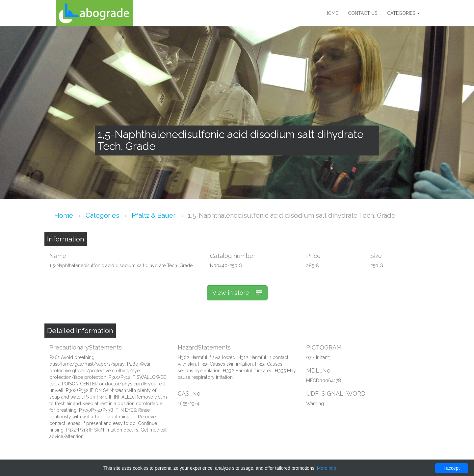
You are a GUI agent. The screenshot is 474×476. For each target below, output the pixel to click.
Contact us (363, 13)
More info (327, 468)
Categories (403, 13)
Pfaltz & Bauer (154, 215)
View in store (237, 293)
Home (331, 13)
